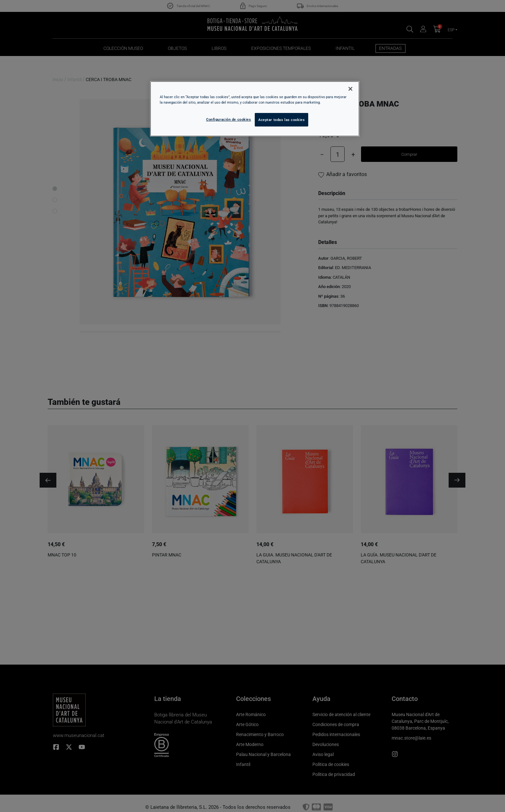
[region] (255, 109)
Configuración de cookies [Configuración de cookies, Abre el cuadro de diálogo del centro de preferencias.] (229, 119)
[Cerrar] (350, 89)
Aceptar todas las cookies (281, 120)
